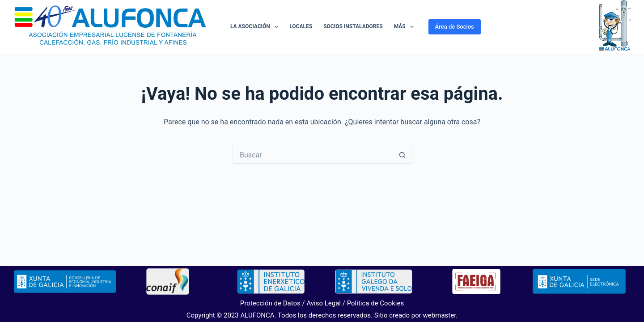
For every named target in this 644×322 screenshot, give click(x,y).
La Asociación (256, 27)
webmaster (440, 315)
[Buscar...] (313, 155)
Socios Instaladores (353, 26)
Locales (301, 26)
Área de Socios (455, 27)
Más (406, 27)
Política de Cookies (376, 303)
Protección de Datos (270, 303)
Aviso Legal (324, 303)
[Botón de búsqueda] (402, 155)
